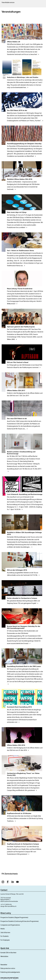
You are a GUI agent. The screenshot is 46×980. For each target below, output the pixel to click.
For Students (5, 936)
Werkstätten (4, 956)
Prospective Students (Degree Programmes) (14, 917)
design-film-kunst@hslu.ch (8, 906)
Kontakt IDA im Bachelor (8, 953)
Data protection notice (8, 968)
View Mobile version (8, 2)
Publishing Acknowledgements (10, 972)
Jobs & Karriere (5, 932)
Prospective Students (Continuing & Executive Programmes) (20, 921)
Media (3, 929)
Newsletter (4, 965)
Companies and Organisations (10, 925)
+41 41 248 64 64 (6, 904)
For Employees (5, 940)
